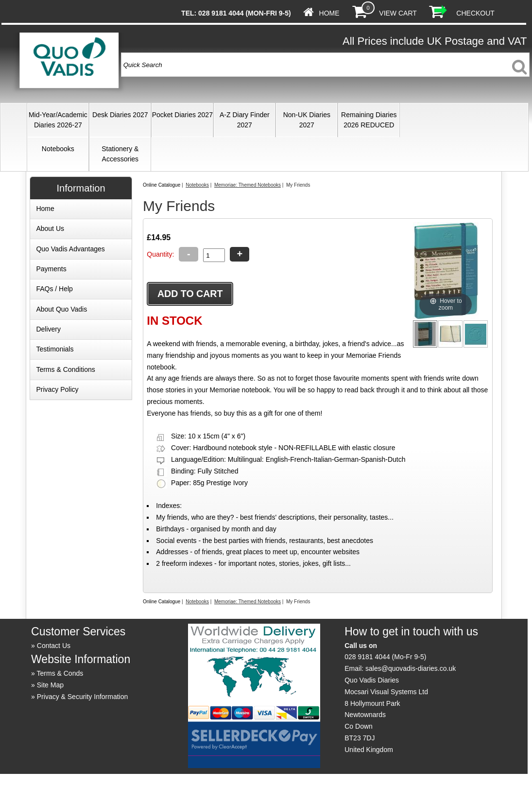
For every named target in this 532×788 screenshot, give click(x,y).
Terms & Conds (60, 673)
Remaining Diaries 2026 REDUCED (369, 120)
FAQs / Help (54, 289)
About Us (50, 228)
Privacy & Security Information (83, 697)
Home (329, 13)
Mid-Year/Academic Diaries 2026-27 (58, 120)
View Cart (398, 13)
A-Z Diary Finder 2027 (245, 120)
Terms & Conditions (65, 369)
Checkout (475, 13)
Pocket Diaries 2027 (182, 115)
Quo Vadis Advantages (70, 249)
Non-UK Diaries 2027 (307, 120)
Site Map (50, 685)
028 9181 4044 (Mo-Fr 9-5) (385, 657)
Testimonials (55, 349)
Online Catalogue (162, 185)
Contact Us (54, 646)
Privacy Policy (57, 389)
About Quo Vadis (61, 309)
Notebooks (58, 149)
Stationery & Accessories (120, 154)
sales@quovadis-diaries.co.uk (411, 668)
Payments (51, 269)
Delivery (48, 329)
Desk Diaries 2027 (120, 115)
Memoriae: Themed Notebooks (248, 185)
